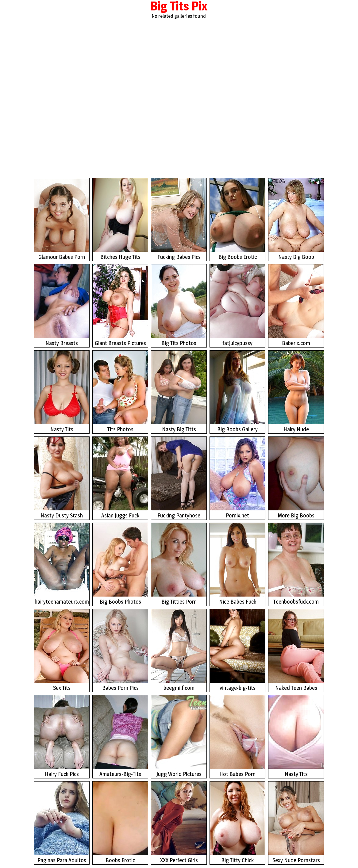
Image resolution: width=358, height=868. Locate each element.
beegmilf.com (179, 650)
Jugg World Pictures (179, 736)
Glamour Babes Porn (62, 219)
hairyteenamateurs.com (62, 564)
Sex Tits (62, 650)
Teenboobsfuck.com (296, 564)
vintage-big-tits (237, 650)
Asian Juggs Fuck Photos (120, 478)
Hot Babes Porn (237, 736)
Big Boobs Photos (120, 564)
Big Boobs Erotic (237, 219)
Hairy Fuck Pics (62, 736)
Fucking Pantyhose (179, 478)
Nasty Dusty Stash (62, 478)
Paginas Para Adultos (62, 822)
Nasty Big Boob (296, 219)
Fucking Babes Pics (179, 219)
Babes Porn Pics (120, 650)
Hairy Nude (296, 392)
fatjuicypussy (237, 305)
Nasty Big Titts (179, 392)
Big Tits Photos (179, 305)
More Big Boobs (296, 478)
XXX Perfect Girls (179, 822)
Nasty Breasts (62, 305)
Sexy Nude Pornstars (296, 822)
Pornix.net (237, 478)
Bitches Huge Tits (120, 219)
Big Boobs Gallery (237, 392)
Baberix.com (296, 305)
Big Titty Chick (237, 822)
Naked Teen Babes (296, 650)
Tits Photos (120, 392)
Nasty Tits (62, 392)
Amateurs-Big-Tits (120, 736)
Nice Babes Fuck (237, 564)
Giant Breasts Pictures (120, 305)
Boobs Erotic (120, 822)
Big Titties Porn (179, 564)
